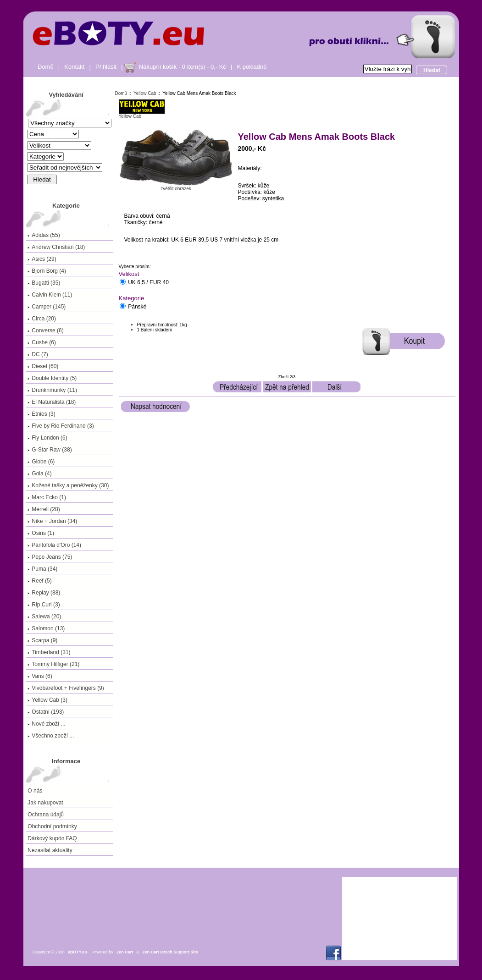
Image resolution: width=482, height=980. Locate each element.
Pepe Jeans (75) (50, 557)
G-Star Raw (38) (50, 450)
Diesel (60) (43, 366)
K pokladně (252, 67)
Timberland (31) (49, 652)
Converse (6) (45, 330)
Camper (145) (47, 307)
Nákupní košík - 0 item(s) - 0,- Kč (183, 67)
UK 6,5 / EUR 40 (148, 283)
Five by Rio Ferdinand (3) (61, 426)
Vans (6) (40, 676)
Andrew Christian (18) (56, 247)
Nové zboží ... (46, 724)
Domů (46, 67)
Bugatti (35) (44, 283)
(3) (47, 700)
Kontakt (74, 67)
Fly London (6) (47, 438)
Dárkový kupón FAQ (52, 838)
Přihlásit (106, 67)
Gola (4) (39, 473)
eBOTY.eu (78, 952)
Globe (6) (41, 462)
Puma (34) (42, 569)
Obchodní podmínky (52, 826)
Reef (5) (39, 581)
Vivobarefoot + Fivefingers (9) (66, 688)
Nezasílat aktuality (50, 850)
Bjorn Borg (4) (47, 271)
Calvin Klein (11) (50, 295)
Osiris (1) (41, 533)
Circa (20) (42, 319)
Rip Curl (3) (44, 605)
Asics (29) (42, 259)
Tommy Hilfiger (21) (53, 664)
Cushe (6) (42, 342)
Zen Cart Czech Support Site (170, 952)
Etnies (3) (41, 414)
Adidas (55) (44, 235)
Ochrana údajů (46, 815)
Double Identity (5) (52, 378)
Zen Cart (125, 952)
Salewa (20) (44, 617)
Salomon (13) (46, 628)
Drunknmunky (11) (52, 390)
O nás (35, 791)
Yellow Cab (145, 93)
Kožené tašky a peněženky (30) (68, 485)
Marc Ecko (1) (47, 497)
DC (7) (38, 354)
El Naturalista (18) (52, 402)
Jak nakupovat (45, 803)
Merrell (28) (44, 509)
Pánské (137, 307)
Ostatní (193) (46, 712)
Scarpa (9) (42, 640)
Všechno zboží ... (51, 736)
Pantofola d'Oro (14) (54, 545)
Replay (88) (44, 593)
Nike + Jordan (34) (52, 521)
